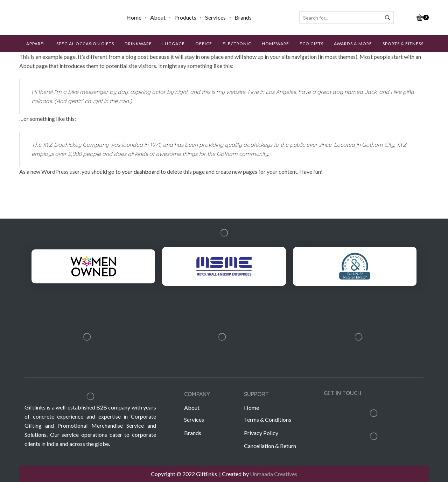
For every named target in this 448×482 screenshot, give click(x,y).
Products (185, 17)
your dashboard (141, 171)
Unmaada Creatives (274, 474)
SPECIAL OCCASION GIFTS (85, 44)
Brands (243, 17)
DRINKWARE (138, 44)
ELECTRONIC (237, 44)
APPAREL (36, 44)
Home (134, 17)
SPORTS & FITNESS (403, 44)
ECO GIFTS (311, 44)
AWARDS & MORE (353, 44)
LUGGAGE (174, 44)
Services (215, 17)
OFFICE (204, 44)
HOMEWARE (275, 44)
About (158, 17)
